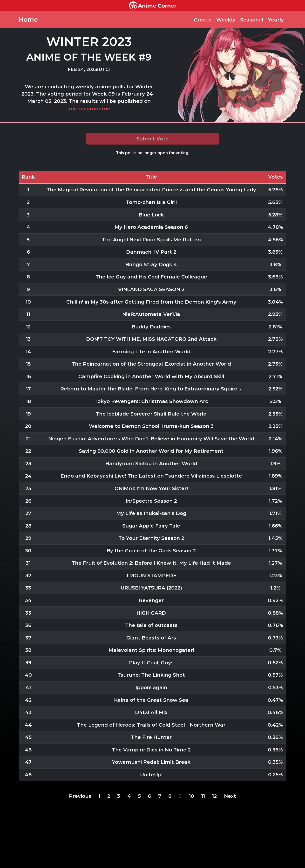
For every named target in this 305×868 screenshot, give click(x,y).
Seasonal (252, 20)
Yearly (276, 20)
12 (214, 796)
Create (203, 20)
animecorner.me (89, 108)
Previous (80, 796)
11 (203, 796)
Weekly (226, 20)
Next (230, 796)
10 (191, 796)
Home (28, 20)
